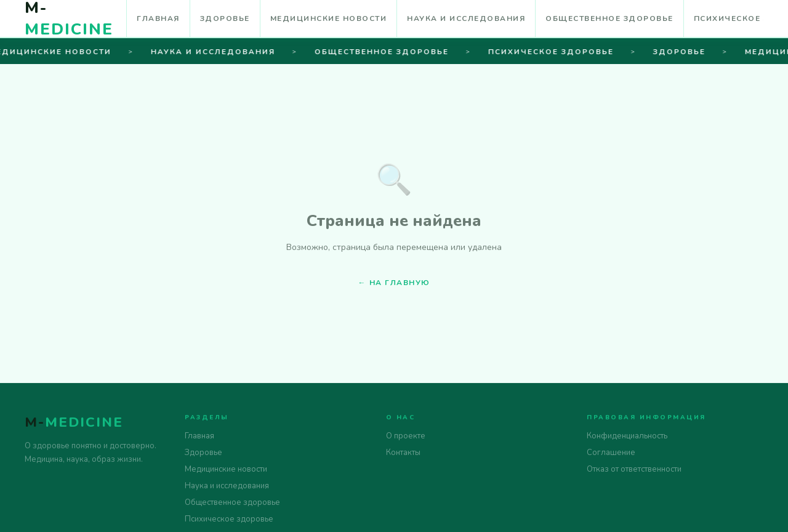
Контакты (403, 453)
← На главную (394, 283)
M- (74, 422)
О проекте (406, 436)
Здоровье (225, 18)
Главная (158, 18)
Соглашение (611, 453)
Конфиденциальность (627, 436)
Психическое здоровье (229, 519)
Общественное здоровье (609, 18)
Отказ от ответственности (634, 469)
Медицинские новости (329, 18)
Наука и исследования (466, 18)
